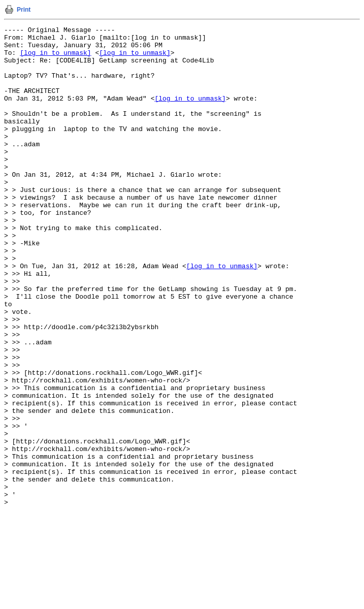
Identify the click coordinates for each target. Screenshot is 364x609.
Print (24, 10)
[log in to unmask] (55, 58)
